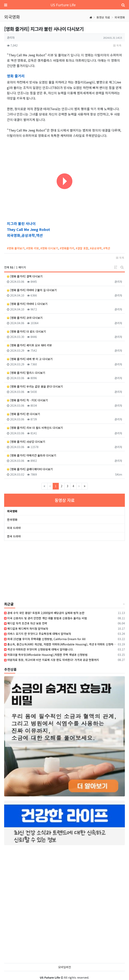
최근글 (9, 604)
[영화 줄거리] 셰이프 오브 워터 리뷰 (29, 345)
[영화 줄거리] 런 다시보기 (23, 414)
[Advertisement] (31, 571)
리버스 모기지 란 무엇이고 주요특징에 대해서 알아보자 (38, 634)
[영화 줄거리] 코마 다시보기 (25, 318)
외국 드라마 (14, 528)
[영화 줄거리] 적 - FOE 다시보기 (27, 400)
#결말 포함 (82, 248)
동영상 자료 (103, 17)
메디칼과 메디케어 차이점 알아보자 (26, 629)
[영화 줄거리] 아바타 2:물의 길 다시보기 (32, 290)
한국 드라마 (14, 536)
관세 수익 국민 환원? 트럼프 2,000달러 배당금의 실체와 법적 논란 (44, 613)
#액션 (107, 248)
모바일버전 (65, 967)
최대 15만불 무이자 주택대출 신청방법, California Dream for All (45, 639)
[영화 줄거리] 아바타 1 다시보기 (27, 304)
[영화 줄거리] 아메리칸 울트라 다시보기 (32, 455)
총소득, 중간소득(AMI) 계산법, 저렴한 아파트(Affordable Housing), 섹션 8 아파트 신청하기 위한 (60, 644)
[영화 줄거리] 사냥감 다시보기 (26, 442)
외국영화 (120, 17)
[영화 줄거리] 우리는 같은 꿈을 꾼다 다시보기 (35, 386)
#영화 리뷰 (33, 248)
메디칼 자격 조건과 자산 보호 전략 (26, 623)
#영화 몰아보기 (16, 248)
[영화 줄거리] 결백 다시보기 (25, 276)
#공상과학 (96, 248)
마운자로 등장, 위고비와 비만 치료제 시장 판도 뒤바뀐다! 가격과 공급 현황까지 (52, 660)
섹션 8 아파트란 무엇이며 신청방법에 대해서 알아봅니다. (39, 649)
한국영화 (12, 520)
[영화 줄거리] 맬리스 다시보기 (26, 373)
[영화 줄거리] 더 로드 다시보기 (26, 331)
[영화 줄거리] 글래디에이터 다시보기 (30, 469)
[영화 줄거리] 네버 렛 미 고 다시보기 (30, 359)
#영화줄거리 (67, 248)
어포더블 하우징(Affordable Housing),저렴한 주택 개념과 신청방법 (46, 655)
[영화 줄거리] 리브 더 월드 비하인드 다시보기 (35, 428)
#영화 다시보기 (49, 248)
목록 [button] (117, 45)
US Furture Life (63, 5)
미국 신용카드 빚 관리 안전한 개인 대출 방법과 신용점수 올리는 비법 (46, 618)
